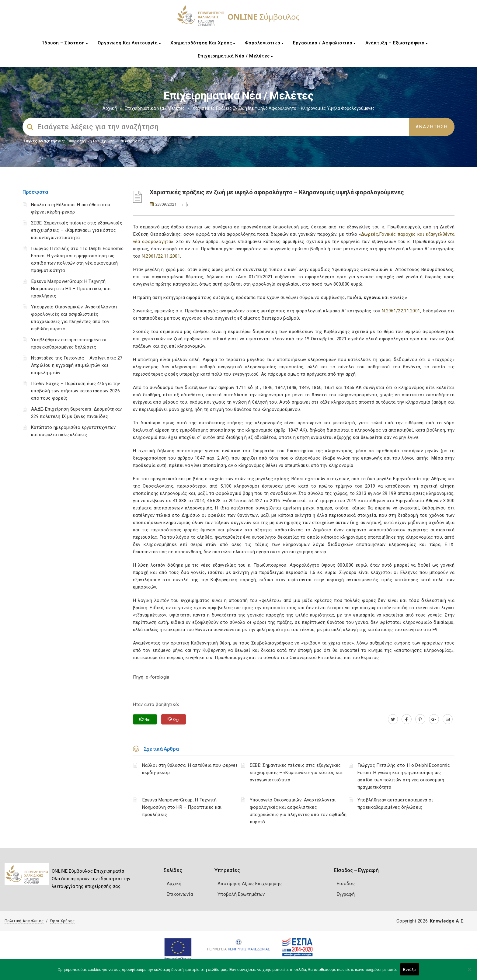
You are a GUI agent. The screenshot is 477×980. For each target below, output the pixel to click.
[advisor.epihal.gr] (448, 719)
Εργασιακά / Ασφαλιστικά (324, 43)
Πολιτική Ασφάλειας (24, 921)
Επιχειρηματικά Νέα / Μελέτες (235, 56)
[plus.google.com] (434, 719)
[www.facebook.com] (407, 719)
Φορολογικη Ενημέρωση (92, 141)
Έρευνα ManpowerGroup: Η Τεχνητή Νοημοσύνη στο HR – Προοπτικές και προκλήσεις (71, 289)
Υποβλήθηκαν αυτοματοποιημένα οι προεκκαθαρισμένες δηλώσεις (395, 804)
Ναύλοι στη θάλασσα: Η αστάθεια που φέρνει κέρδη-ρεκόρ (190, 769)
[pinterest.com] (420, 719)
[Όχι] (469, 972)
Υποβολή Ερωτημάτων (241, 894)
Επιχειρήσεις (131, 141)
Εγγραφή (346, 894)
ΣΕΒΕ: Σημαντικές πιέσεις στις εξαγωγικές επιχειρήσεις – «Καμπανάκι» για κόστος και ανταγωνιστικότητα (77, 230)
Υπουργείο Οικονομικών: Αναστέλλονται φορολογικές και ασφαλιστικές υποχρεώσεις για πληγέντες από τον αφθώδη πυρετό (298, 811)
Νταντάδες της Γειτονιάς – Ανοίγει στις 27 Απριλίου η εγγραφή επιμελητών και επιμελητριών (77, 365)
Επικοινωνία (180, 894)
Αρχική (110, 108)
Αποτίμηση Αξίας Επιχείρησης (250, 884)
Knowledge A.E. (447, 921)
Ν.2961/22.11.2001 (161, 256)
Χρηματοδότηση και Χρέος (203, 43)
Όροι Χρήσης (62, 921)
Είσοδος (346, 884)
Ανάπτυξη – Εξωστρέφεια (397, 43)
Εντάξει (410, 970)
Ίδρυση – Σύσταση (65, 43)
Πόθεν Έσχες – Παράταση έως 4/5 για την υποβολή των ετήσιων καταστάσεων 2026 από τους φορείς (75, 391)
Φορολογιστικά (264, 43)
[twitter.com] (393, 719)
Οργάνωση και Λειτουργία (129, 43)
